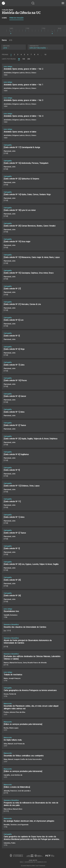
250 (29, 59)
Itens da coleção (16, 18)
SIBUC (34, 866)
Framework (42, 866)
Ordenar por (34, 46)
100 (24, 59)
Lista (13, 47)
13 (45, 55)
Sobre (4, 18)
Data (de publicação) (45, 47)
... (41, 55)
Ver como (6, 46)
